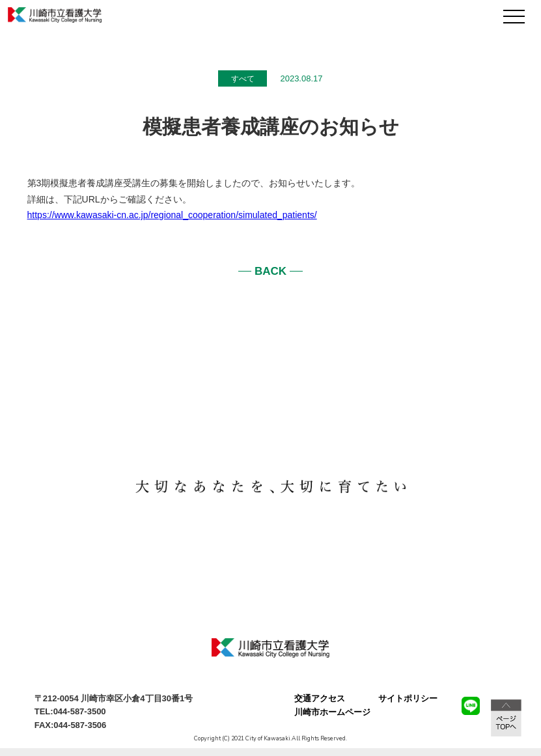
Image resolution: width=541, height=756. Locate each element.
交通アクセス (320, 698)
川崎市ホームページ (332, 712)
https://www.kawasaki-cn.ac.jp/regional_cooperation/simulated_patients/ (172, 215)
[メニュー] (514, 17)
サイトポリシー (408, 698)
